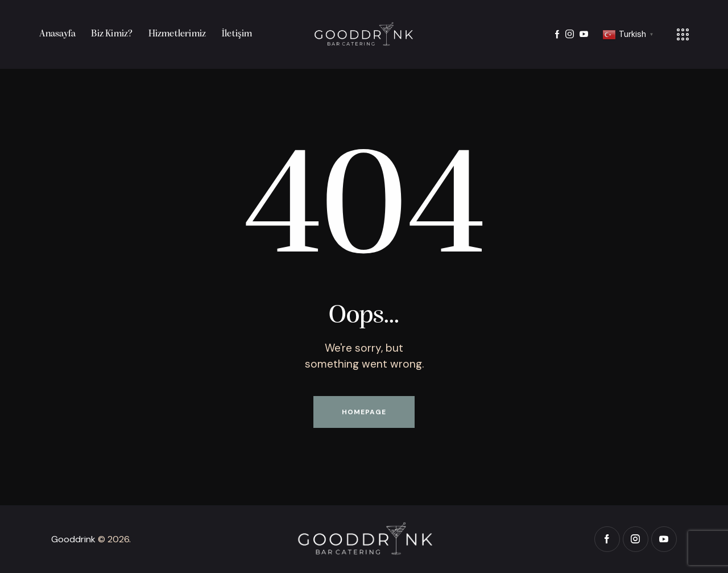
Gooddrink (73, 539)
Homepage (364, 412)
